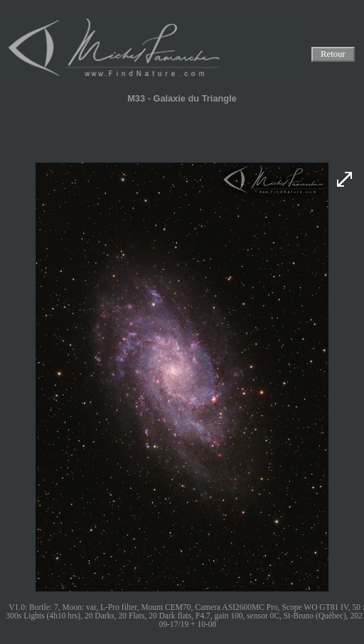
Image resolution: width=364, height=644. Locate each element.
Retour (333, 55)
